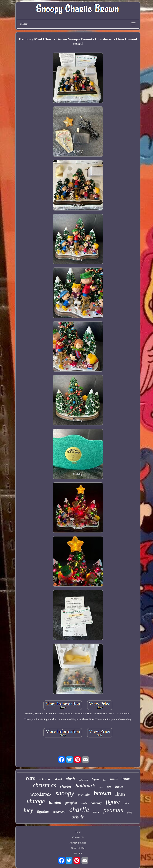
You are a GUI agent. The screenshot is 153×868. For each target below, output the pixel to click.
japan (95, 779)
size (109, 787)
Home (78, 832)
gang (130, 812)
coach (84, 803)
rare (31, 778)
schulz (78, 817)
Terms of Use (78, 848)
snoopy (65, 793)
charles (66, 786)
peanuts (113, 810)
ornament (59, 812)
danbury (96, 803)
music (96, 812)
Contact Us (78, 837)
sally (101, 788)
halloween (83, 780)
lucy (28, 810)
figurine (43, 812)
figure (113, 802)
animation (45, 779)
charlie (79, 810)
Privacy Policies (78, 843)
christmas (45, 785)
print (126, 803)
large (119, 786)
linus (120, 794)
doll (104, 780)
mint (114, 778)
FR (81, 853)
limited (55, 802)
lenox (126, 779)
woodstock (41, 794)
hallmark (85, 786)
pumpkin (71, 803)
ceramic (84, 795)
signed (58, 779)
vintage (36, 801)
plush (70, 779)
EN (75, 853)
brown (102, 793)
